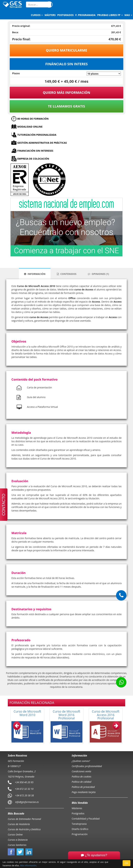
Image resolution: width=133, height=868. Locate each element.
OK (127, 863)
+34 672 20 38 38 (25, 795)
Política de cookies (81, 777)
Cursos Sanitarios (17, 845)
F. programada (85, 15)
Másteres (77, 808)
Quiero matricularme (67, 50)
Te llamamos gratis (66, 106)
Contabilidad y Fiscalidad (86, 819)
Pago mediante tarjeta (84, 792)
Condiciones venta (81, 771)
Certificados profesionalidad (87, 766)
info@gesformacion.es (27, 802)
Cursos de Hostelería (19, 824)
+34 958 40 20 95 (24, 782)
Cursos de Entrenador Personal (24, 819)
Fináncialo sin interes (67, 64)
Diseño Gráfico (80, 829)
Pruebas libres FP (110, 15)
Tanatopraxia (79, 824)
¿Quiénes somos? (81, 761)
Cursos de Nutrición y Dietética (24, 829)
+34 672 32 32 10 (24, 789)
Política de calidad (81, 782)
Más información (28, 865)
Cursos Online (15, 835)
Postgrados (78, 813)
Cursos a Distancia (18, 840)
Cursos (37, 15)
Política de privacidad (83, 787)
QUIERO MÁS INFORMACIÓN (66, 93)
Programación (80, 834)
